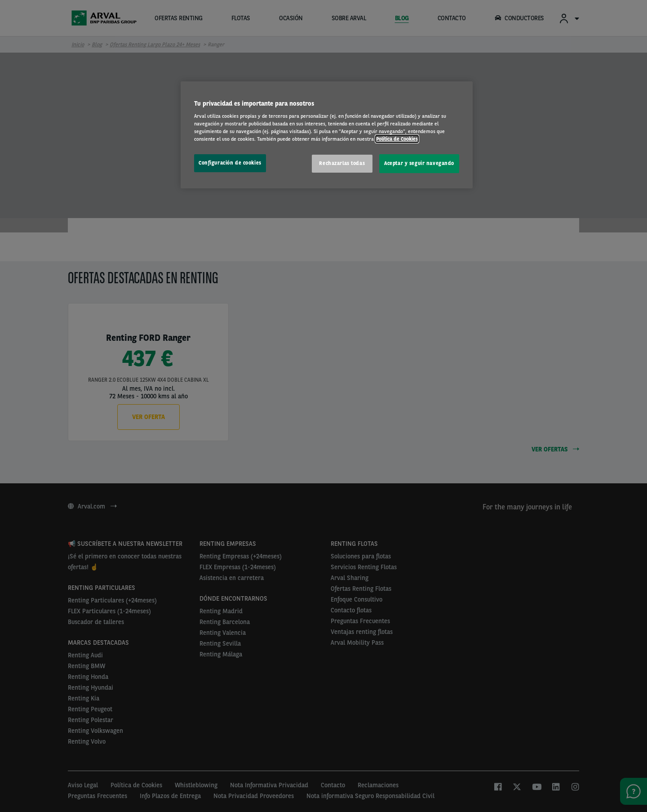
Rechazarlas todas (342, 163)
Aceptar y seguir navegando (419, 163)
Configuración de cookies (230, 163)
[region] (327, 135)
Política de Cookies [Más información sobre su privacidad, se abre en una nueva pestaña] (397, 139)
